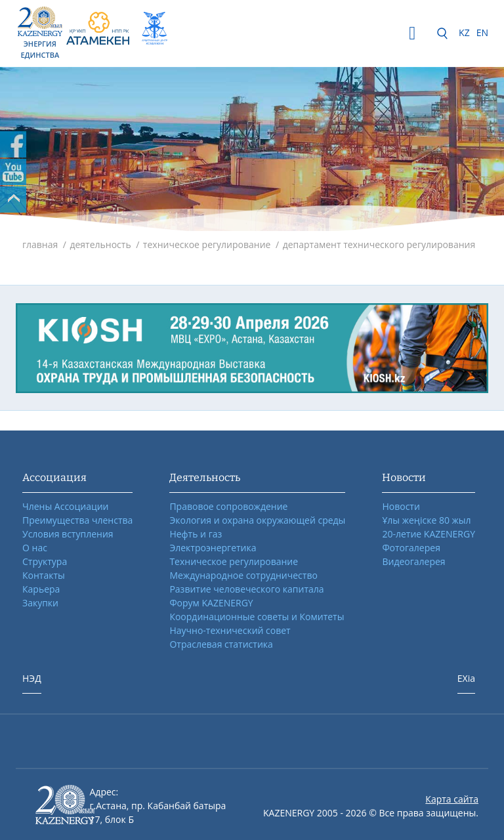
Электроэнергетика (213, 548)
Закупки (40, 603)
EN (482, 32)
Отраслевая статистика (221, 644)
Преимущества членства (77, 520)
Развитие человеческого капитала (246, 589)
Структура (45, 561)
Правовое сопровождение (228, 506)
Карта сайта (452, 799)
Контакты (44, 575)
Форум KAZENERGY (211, 603)
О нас (35, 548)
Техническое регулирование (234, 561)
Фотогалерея (411, 548)
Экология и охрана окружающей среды (257, 520)
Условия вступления (68, 534)
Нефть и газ (196, 534)
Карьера (41, 589)
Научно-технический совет (230, 630)
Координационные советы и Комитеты (257, 617)
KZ (464, 32)
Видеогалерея (413, 561)
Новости (401, 506)
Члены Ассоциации (66, 506)
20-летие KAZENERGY (429, 534)
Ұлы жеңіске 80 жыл (426, 520)
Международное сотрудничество (243, 575)
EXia (466, 678)
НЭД (32, 678)
